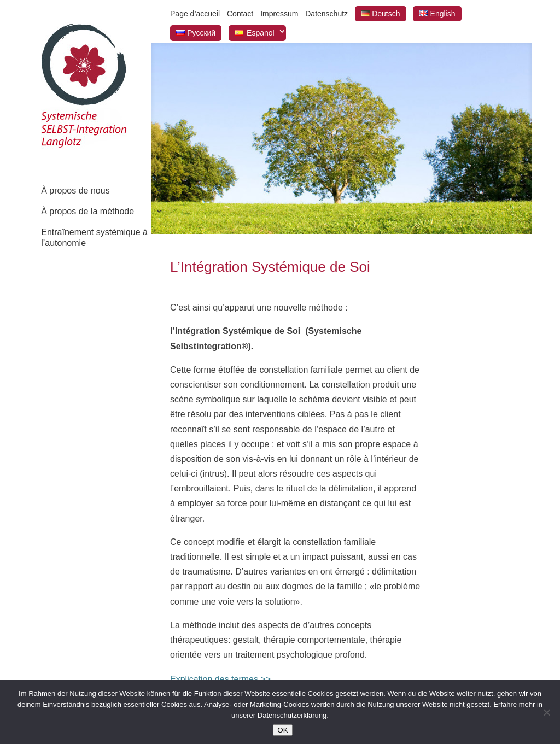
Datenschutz (326, 14)
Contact (240, 14)
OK (282, 730)
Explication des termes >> (220, 679)
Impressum (279, 14)
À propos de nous (75, 191)
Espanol (261, 33)
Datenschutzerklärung (292, 715)
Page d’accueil (195, 14)
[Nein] (546, 712)
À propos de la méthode (87, 211)
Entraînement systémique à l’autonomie (94, 237)
